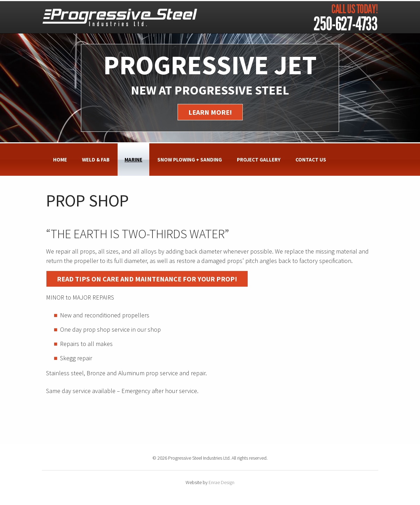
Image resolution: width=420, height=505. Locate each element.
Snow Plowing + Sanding (190, 160)
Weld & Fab (96, 160)
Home (60, 160)
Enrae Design (222, 482)
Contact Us (311, 160)
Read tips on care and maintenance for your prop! (147, 279)
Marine (133, 160)
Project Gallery (259, 160)
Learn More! (210, 112)
